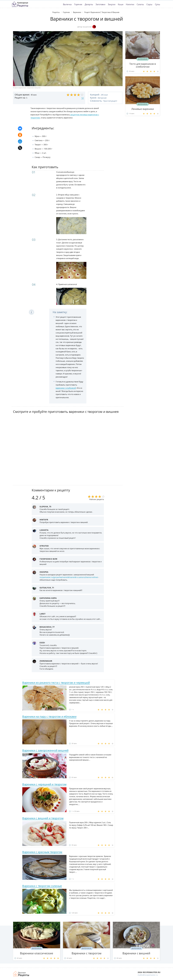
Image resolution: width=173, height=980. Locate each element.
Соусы (149, 4)
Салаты (140, 4)
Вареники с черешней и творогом (44, 784)
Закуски (112, 4)
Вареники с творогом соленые (42, 886)
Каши (121, 4)
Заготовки (100, 4)
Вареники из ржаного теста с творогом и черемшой (56, 683)
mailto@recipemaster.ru (148, 975)
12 (82, 98)
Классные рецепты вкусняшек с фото (20, 4)
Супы (157, 4)
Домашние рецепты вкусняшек (21, 974)
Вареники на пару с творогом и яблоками (49, 716)
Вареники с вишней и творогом (43, 818)
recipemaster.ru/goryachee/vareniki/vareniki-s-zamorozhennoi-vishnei (69, 577)
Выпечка (67, 4)
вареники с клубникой (66, 388)
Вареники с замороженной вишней (45, 750)
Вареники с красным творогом (42, 852)
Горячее (78, 4)
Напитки (130, 4)
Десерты (89, 4)
